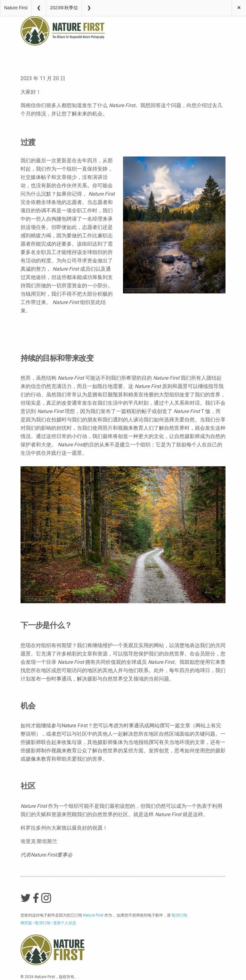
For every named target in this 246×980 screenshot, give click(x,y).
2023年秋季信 (64, 8)
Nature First (16, 8)
